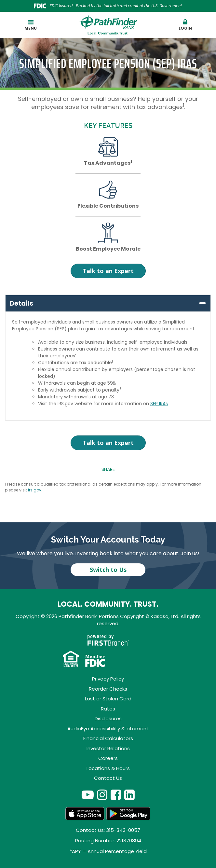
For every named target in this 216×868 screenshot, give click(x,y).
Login (186, 25)
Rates (108, 709)
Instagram (102, 795)
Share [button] (108, 469)
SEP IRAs (159, 404)
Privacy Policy (108, 679)
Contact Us (108, 778)
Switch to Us (108, 570)
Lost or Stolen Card (108, 699)
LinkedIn (129, 795)
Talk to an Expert (108, 271)
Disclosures (108, 718)
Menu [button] (31, 25)
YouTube (88, 795)
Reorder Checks (108, 689)
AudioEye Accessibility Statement (108, 729)
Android (128, 814)
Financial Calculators (108, 738)
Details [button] (21, 303)
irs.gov (35, 490)
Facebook (116, 795)
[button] (186, 25)
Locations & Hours (108, 768)
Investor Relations (108, 748)
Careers (108, 758)
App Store (85, 814)
